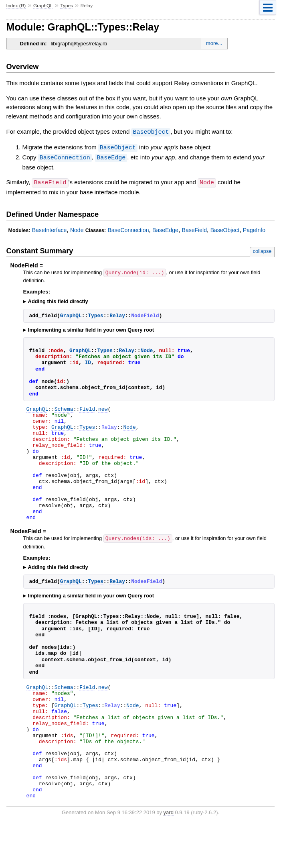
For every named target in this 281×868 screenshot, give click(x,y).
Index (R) (16, 6)
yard (169, 856)
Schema (64, 408)
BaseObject (151, 132)
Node (77, 228)
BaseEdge (111, 157)
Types (67, 6)
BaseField (194, 228)
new (103, 408)
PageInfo (254, 228)
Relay (117, 314)
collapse (262, 250)
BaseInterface (50, 228)
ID (88, 361)
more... (214, 43)
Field (87, 408)
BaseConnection (65, 157)
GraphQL (43, 6)
